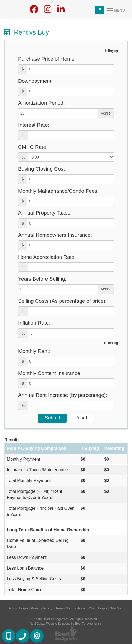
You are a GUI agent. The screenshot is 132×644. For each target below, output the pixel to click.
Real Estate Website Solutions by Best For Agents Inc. (66, 624)
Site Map (117, 608)
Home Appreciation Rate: (47, 257)
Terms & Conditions (70, 608)
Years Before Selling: (42, 279)
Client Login (98, 608)
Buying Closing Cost (42, 169)
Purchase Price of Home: (47, 59)
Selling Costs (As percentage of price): (62, 301)
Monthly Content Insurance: (50, 373)
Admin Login (18, 608)
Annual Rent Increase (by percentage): (63, 395)
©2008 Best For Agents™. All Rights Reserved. (66, 619)
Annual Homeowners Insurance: (55, 235)
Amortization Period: (42, 103)
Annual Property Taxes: (45, 213)
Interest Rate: (34, 125)
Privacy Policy (42, 608)
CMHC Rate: (33, 147)
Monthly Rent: (34, 351)
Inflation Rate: (34, 323)
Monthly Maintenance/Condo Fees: (58, 191)
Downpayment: (35, 81)
